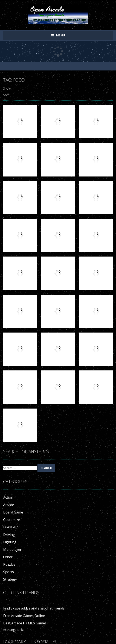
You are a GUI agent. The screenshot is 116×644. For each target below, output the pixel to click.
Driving (9, 535)
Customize (12, 520)
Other (8, 557)
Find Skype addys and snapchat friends (34, 608)
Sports (9, 572)
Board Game (13, 512)
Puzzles (9, 564)
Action (8, 497)
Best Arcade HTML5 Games (25, 623)
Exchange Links (14, 630)
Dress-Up (11, 527)
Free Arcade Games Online (24, 616)
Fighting (10, 542)
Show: (7, 88)
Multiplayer (12, 549)
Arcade (9, 505)
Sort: (6, 95)
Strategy (10, 579)
